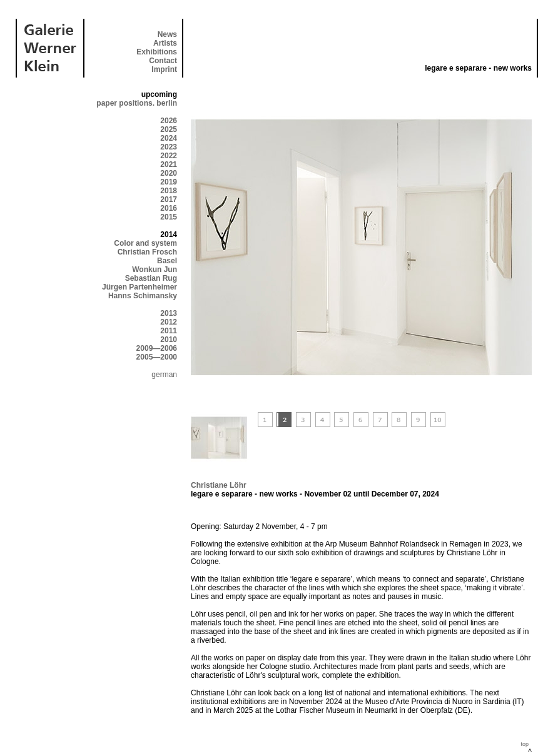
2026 (169, 121)
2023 (169, 147)
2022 (169, 156)
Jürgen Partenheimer (140, 287)
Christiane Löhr (219, 485)
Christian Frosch (147, 252)
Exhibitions (157, 52)
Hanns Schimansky (143, 296)
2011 (169, 331)
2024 (169, 138)
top (525, 744)
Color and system (145, 243)
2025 (169, 129)
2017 (169, 199)
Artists (165, 43)
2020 (169, 173)
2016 (169, 208)
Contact (163, 61)
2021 (169, 164)
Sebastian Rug (151, 278)
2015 (169, 217)
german (164, 375)
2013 (169, 313)
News (167, 34)
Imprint (164, 69)
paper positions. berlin (137, 103)
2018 (169, 191)
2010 (169, 340)
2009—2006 (157, 348)
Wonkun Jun (155, 270)
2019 (169, 182)
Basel (167, 261)
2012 (169, 322)
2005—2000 (157, 357)
